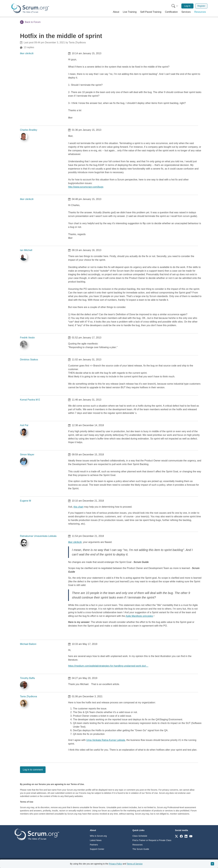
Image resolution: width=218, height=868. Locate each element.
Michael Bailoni (28, 644)
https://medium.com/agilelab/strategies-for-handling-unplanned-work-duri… (108, 666)
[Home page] (30, 8)
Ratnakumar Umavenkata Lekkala (38, 536)
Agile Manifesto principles (139, 616)
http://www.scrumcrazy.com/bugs (86, 187)
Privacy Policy (115, 864)
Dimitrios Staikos (29, 360)
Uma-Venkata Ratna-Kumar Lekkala (106, 740)
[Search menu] (175, 6)
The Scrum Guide (141, 849)
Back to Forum (30, 22)
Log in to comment (33, 770)
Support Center (97, 849)
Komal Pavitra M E (30, 400)
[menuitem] (175, 6)
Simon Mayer (27, 455)
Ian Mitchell (26, 250)
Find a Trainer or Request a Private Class (152, 840)
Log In (187, 6)
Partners (94, 845)
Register (201, 6)
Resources (138, 845)
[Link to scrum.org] (176, 836)
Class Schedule (140, 836)
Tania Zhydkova (28, 696)
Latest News (96, 840)
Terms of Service (135, 864)
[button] (116, 12)
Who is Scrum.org (98, 836)
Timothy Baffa (27, 678)
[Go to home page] (37, 834)
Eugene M (26, 501)
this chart (78, 507)
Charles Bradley (29, 130)
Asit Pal (24, 425)
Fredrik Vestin (27, 338)
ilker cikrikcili (27, 53)
